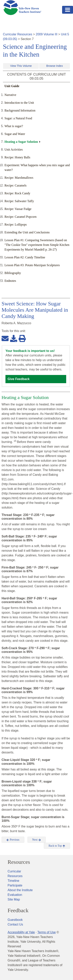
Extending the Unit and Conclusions (27, 232)
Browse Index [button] (55, 66)
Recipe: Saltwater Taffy (19, 201)
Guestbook (15, 920)
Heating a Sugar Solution (21, 142)
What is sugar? (14, 126)
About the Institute (20, 890)
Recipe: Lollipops (16, 224)
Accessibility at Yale (21, 932)
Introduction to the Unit (19, 103)
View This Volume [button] (21, 66)
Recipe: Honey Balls (17, 157)
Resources (19, 862)
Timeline (13, 881)
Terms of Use (47, 932)
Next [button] (37, 840)
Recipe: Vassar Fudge (18, 209)
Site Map (14, 899)
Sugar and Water (15, 134)
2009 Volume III (47, 34)
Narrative (10, 95)
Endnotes (10, 281)
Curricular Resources (18, 34)
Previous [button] (13, 840)
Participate (15, 885)
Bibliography (13, 273)
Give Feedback (19, 379)
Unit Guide (12, 86)
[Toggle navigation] (68, 10)
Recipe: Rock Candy (17, 193)
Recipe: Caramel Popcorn (20, 217)
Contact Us (15, 924)
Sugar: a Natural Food (18, 118)
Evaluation (15, 895)
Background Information (20, 110)
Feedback (18, 910)
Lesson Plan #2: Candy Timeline (25, 257)
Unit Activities (14, 149)
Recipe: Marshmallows (19, 178)
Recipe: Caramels (15, 185)
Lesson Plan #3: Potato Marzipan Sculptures (32, 265)
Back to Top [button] (57, 846)
